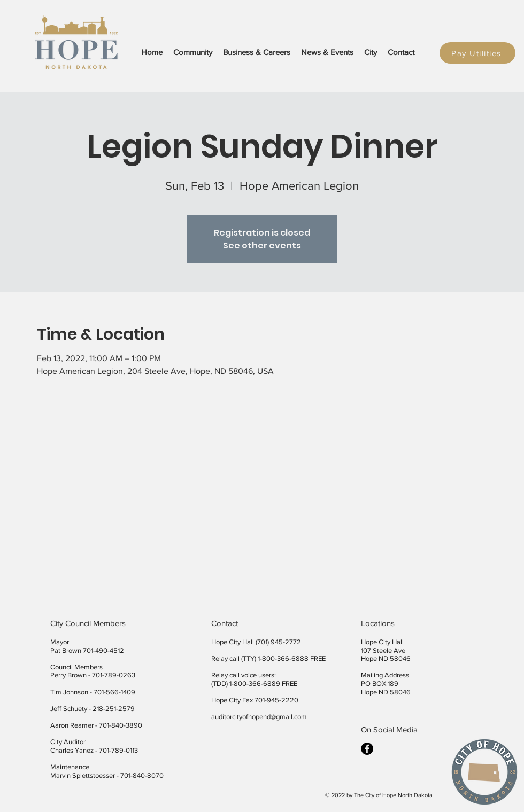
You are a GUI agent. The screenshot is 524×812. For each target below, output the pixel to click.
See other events (262, 245)
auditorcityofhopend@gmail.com (259, 717)
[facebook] (367, 749)
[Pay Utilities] (477, 53)
